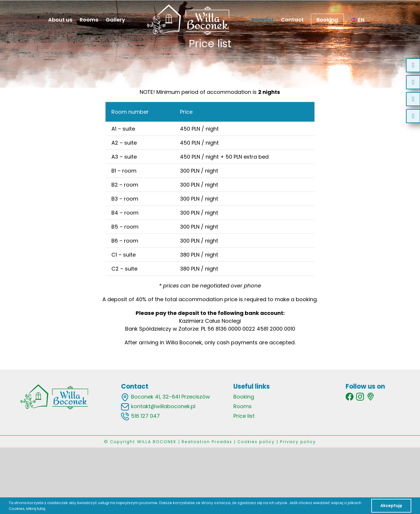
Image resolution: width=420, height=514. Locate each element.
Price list (244, 416)
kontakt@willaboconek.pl (163, 406)
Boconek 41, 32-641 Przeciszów (170, 397)
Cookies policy (256, 442)
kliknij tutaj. (36, 509)
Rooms (243, 406)
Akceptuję (391, 506)
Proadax (222, 442)
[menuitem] (358, 20)
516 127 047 (145, 416)
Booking (244, 397)
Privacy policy (298, 442)
